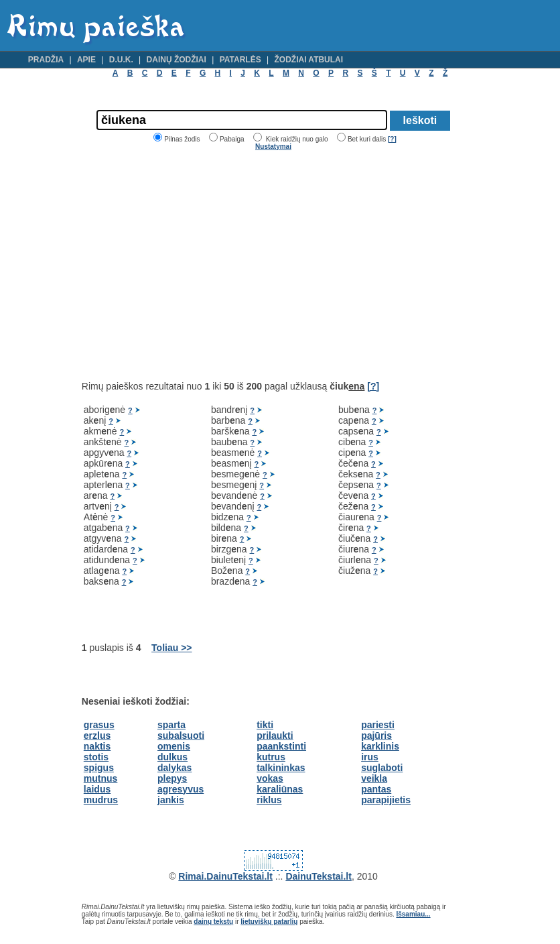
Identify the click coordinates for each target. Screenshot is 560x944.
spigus (99, 768)
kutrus (271, 757)
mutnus (101, 778)
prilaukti (275, 735)
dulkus (172, 757)
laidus (97, 789)
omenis (174, 746)
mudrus (101, 800)
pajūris (376, 735)
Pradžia (46, 60)
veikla (374, 778)
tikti (265, 725)
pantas (376, 789)
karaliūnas (280, 789)
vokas (270, 778)
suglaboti (382, 768)
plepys (172, 778)
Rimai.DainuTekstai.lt (225, 876)
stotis (96, 757)
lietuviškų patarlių (269, 922)
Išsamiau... (413, 914)
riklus (269, 800)
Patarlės (240, 60)
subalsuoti (181, 735)
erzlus (97, 735)
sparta (171, 725)
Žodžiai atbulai (308, 60)
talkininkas (281, 768)
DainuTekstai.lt (319, 876)
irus (370, 757)
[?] (392, 139)
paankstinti (281, 746)
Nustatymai (273, 146)
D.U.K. (121, 60)
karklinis (380, 746)
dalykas (174, 768)
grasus (99, 725)
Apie (86, 60)
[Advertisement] (194, 265)
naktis (97, 746)
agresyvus (181, 789)
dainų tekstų (213, 922)
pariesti (378, 725)
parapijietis (386, 800)
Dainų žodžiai (177, 60)
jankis (171, 800)
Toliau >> (171, 648)
